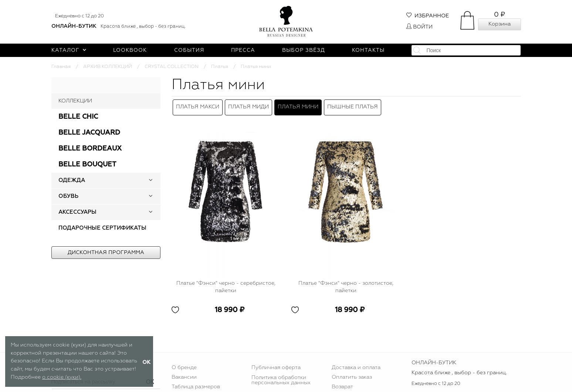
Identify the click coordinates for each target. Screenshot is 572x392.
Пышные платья (353, 105)
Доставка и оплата (356, 364)
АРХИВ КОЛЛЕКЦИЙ (108, 67)
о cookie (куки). (62, 377)
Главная (61, 67)
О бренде (184, 364)
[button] (150, 180)
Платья (220, 67)
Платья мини (298, 105)
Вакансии (184, 374)
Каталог (69, 50)
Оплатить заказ (352, 374)
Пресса (243, 50)
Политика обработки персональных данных (281, 376)
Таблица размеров (196, 383)
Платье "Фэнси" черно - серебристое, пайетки (226, 283)
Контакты (368, 50)
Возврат (342, 383)
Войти (419, 27)
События (189, 50)
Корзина (500, 24)
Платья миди (248, 105)
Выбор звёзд (304, 50)
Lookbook (130, 50)
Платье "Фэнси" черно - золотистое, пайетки (346, 283)
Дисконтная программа (106, 253)
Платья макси (198, 105)
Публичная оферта (276, 364)
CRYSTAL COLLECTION (172, 67)
